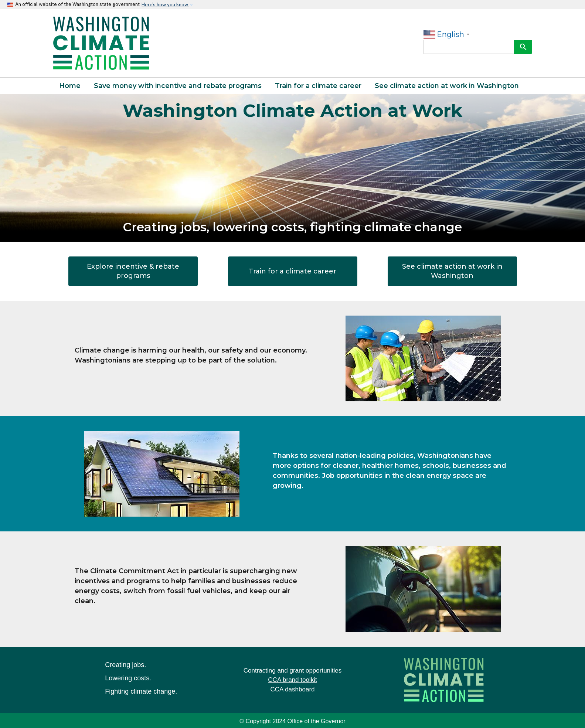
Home (70, 86)
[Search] (469, 47)
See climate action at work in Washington (447, 86)
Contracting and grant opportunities (293, 671)
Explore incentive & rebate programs (133, 271)
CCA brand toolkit (292, 680)
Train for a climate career (318, 86)
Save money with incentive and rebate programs (178, 86)
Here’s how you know (165, 5)
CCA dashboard (292, 689)
